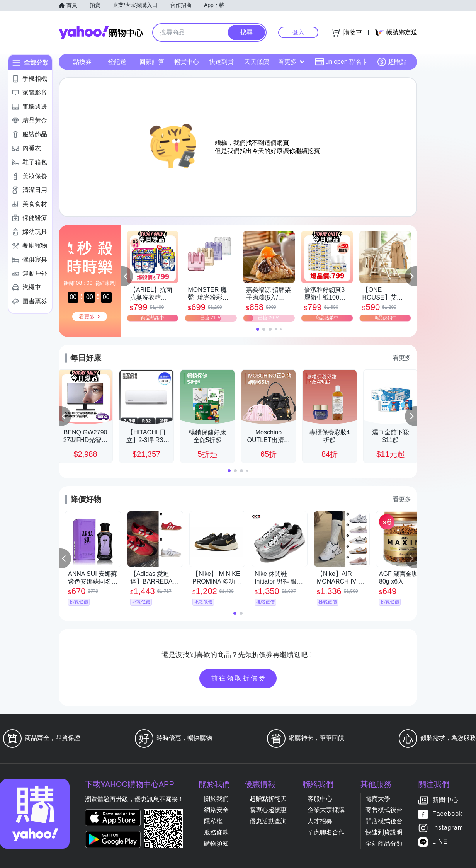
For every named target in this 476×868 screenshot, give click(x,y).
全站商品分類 (384, 843)
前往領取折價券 (239, 678)
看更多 (291, 62)
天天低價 (257, 62)
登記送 (117, 62)
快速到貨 (221, 62)
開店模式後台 (384, 821)
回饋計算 (152, 62)
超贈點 (392, 62)
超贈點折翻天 (268, 799)
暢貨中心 (187, 62)
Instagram (448, 828)
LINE (440, 842)
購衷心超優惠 (268, 810)
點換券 (82, 62)
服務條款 (216, 832)
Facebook (447, 814)
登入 (298, 32)
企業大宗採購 (326, 810)
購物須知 (216, 843)
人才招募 (320, 821)
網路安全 (216, 810)
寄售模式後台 (384, 810)
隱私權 (213, 821)
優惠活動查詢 (268, 821)
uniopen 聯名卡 (341, 62)
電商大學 (378, 799)
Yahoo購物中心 (101, 32)
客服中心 (320, 799)
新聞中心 (445, 800)
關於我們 (216, 799)
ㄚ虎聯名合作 (326, 832)
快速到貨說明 (384, 832)
